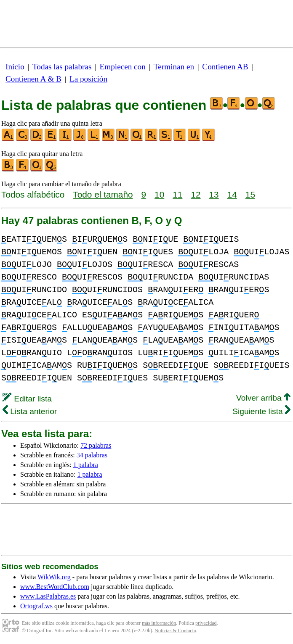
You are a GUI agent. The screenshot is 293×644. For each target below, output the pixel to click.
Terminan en (174, 67)
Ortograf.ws (36, 606)
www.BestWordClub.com (55, 587)
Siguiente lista (261, 411)
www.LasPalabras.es (48, 596)
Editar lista (27, 399)
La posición (88, 79)
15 (250, 194)
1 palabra (86, 465)
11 (177, 194)
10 (159, 194)
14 (232, 194)
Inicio (15, 67)
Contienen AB (225, 67)
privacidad (206, 623)
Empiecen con (123, 67)
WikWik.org (54, 577)
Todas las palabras (62, 67)
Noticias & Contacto (175, 631)
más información (159, 623)
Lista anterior (30, 411)
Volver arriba (263, 398)
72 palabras (96, 445)
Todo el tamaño (103, 194)
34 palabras (92, 455)
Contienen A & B (33, 79)
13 (214, 194)
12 (196, 194)
